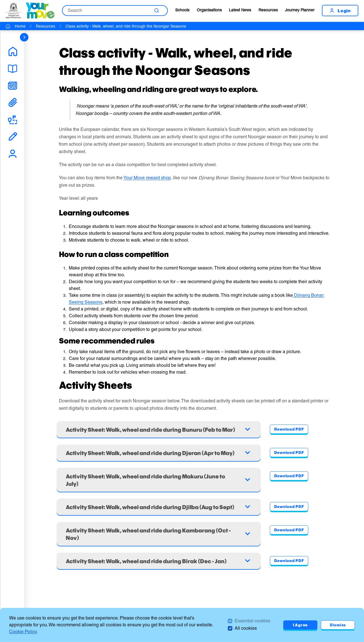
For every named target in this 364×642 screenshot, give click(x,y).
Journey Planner (300, 10)
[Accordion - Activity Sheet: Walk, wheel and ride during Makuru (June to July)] (159, 480)
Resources (268, 10)
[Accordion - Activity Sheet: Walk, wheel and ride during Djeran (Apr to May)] (159, 453)
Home (20, 26)
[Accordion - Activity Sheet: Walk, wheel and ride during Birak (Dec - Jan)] (159, 561)
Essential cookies (252, 621)
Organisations (209, 10)
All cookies (246, 628)
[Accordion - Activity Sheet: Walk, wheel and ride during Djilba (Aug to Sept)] (159, 507)
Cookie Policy (23, 632)
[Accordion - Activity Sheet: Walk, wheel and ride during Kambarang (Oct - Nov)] (159, 534)
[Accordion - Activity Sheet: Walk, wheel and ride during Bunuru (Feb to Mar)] (159, 429)
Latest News (240, 10)
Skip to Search (0, 0)
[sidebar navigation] (24, 37)
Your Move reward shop (147, 178)
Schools (182, 10)
